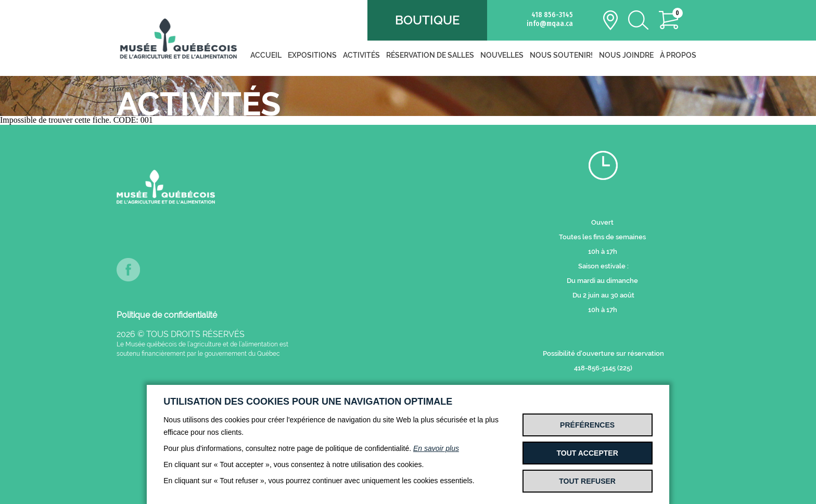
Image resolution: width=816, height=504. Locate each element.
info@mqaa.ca (550, 24)
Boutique (427, 20)
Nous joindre (626, 55)
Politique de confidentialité (167, 315)
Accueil (266, 55)
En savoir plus (436, 448)
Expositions (312, 55)
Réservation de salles (430, 55)
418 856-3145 (552, 15)
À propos (678, 55)
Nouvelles (502, 55)
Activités (361, 55)
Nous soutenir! (561, 55)
